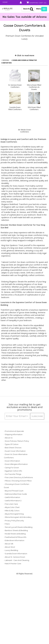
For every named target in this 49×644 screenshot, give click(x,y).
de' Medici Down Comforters (24, 131)
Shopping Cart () (36, 2)
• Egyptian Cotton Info (13, 487)
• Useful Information (12, 527)
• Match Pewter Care (13, 630)
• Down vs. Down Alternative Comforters (11, 467)
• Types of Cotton (11, 451)
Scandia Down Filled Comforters (15, 108)
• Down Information (12, 474)
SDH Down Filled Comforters (34, 108)
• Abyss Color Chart (12, 537)
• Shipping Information (13, 438)
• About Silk (9, 600)
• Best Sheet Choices (13, 454)
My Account (19, 2)
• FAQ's (7, 564)
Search (28, 9)
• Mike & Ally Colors (12, 540)
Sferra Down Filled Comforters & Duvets (34, 87)
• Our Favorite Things (13, 491)
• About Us (8, 441)
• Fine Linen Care (11, 534)
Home (5, 2)
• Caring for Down (11, 484)
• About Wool (9, 603)
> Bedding (5, 60)
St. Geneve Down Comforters (15, 86)
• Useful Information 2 (13, 530)
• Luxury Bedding (11, 607)
